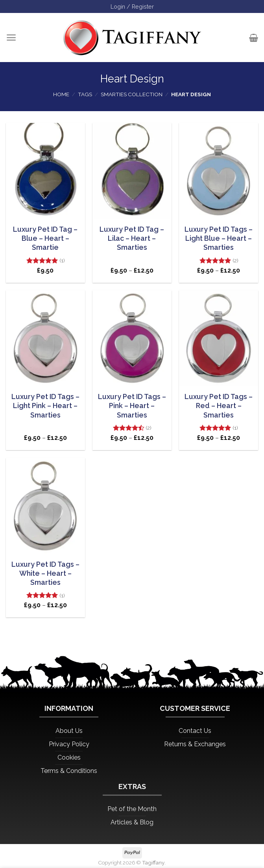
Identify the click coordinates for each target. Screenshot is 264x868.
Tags (85, 94)
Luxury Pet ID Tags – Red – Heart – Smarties (219, 406)
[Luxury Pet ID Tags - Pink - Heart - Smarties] (132, 338)
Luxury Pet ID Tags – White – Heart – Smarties (45, 573)
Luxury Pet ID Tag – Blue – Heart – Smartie (45, 238)
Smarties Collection (132, 94)
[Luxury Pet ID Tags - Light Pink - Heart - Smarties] (45, 338)
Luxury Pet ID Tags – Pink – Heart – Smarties (132, 406)
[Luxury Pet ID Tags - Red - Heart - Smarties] (219, 338)
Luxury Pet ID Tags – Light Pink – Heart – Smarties (45, 406)
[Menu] (11, 38)
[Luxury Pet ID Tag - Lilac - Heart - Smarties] (132, 171)
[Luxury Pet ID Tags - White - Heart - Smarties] (45, 506)
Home (61, 94)
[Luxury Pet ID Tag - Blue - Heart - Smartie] (45, 171)
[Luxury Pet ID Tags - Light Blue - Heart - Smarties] (219, 171)
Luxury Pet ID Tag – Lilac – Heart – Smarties (132, 238)
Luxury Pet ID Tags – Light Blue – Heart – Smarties (219, 238)
